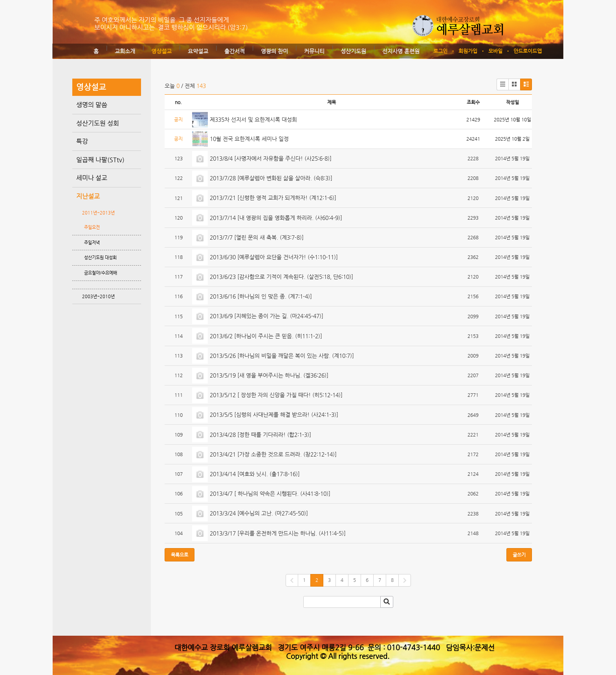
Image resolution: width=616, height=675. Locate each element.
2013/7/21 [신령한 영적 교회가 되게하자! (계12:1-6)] (274, 198)
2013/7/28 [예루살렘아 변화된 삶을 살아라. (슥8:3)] (272, 178)
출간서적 (235, 51)
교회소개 (125, 51)
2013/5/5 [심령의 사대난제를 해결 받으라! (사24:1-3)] (275, 415)
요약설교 (198, 51)
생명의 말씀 (92, 105)
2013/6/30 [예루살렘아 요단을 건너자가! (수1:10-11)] (275, 257)
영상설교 (161, 51)
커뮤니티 (314, 51)
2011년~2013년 (98, 213)
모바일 (495, 51)
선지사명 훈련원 (401, 51)
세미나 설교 (92, 178)
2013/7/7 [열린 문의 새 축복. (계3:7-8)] (258, 237)
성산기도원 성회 (98, 123)
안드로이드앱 (528, 51)
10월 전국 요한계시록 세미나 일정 (249, 139)
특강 (82, 141)
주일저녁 (92, 243)
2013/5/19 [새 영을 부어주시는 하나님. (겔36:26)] (270, 375)
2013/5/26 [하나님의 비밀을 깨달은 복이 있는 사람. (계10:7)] (283, 356)
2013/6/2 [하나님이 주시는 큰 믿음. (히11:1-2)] (267, 336)
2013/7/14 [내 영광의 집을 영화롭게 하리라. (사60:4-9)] (277, 218)
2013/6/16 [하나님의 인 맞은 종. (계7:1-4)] (262, 296)
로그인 (440, 51)
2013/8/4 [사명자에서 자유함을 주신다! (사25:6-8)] (271, 158)
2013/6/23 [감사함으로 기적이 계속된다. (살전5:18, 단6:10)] (282, 277)
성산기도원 (353, 51)
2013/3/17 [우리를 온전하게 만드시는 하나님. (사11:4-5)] (279, 533)
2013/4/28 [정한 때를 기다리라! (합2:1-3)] (261, 435)
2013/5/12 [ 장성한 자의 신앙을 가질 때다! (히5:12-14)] (277, 395)
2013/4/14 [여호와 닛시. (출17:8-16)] (256, 474)
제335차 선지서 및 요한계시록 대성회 (253, 119)
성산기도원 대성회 (100, 258)
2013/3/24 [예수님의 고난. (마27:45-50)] (260, 513)
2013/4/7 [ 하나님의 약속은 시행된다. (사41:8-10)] (271, 493)
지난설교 (88, 196)
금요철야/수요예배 (101, 273)
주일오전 (92, 227)
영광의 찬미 (274, 51)
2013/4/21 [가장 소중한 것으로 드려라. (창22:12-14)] (274, 454)
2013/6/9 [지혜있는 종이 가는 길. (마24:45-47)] (267, 316)
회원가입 (468, 51)
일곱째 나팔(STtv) (100, 160)
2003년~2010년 (98, 296)
